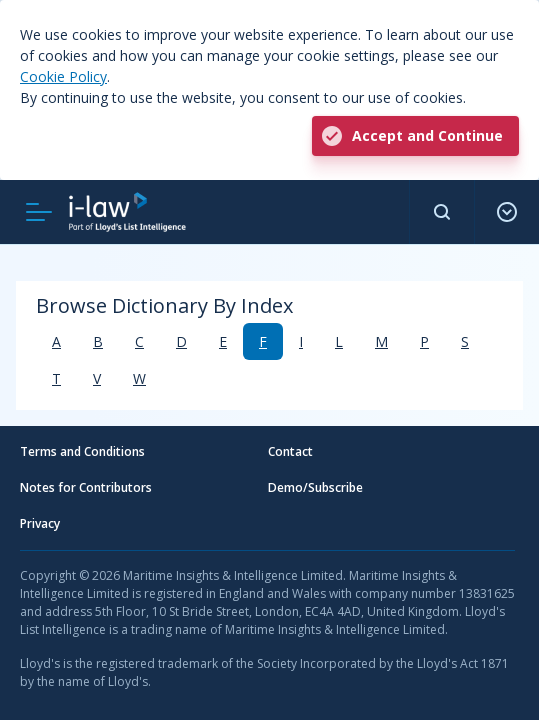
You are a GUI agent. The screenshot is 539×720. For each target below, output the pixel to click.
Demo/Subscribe (315, 487)
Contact (290, 451)
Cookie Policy (63, 76)
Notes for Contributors (86, 487)
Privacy (40, 523)
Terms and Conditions (82, 451)
